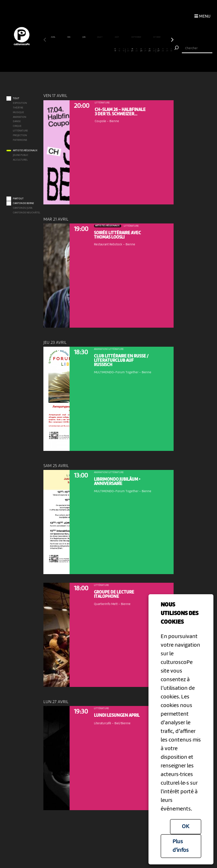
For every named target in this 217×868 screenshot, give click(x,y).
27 (158, 50)
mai (69, 37)
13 (98, 50)
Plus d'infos (181, 846)
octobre (157, 37)
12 (93, 50)
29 (167, 50)
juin (84, 37)
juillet (100, 37)
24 (145, 50)
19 (123, 50)
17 (115, 50)
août (117, 37)
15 (106, 50)
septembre (136, 37)
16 (111, 50)
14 (102, 50)
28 (163, 50)
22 (137, 50)
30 (171, 50)
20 (128, 50)
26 (154, 50)
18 (119, 50)
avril (53, 37)
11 (89, 50)
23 (141, 50)
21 (132, 50)
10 (84, 50)
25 (150, 50)
